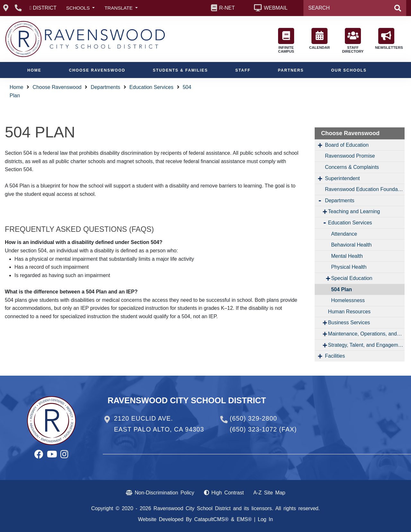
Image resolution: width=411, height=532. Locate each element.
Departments (106, 87)
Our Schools (349, 70)
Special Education (352, 278)
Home (34, 70)
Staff (243, 70)
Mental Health (347, 256)
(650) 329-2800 (254, 418)
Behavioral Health (351, 245)
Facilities (335, 356)
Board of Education (347, 145)
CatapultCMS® (211, 519)
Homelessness (348, 300)
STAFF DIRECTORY (353, 41)
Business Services (349, 323)
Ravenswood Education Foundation (365, 189)
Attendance (344, 234)
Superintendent (342, 178)
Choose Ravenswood (97, 70)
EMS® (244, 519)
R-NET (227, 8)
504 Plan (341, 289)
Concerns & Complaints (352, 167)
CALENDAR (320, 39)
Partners (291, 70)
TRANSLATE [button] (119, 8)
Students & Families (180, 70)
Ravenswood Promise (350, 156)
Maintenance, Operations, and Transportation (366, 334)
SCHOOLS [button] (79, 8)
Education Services (151, 87)
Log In (265, 519)
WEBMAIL (276, 8)
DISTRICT (45, 8)
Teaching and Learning (354, 211)
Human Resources (350, 312)
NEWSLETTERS (388, 39)
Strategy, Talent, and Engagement (366, 345)
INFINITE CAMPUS (286, 41)
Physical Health (349, 267)
